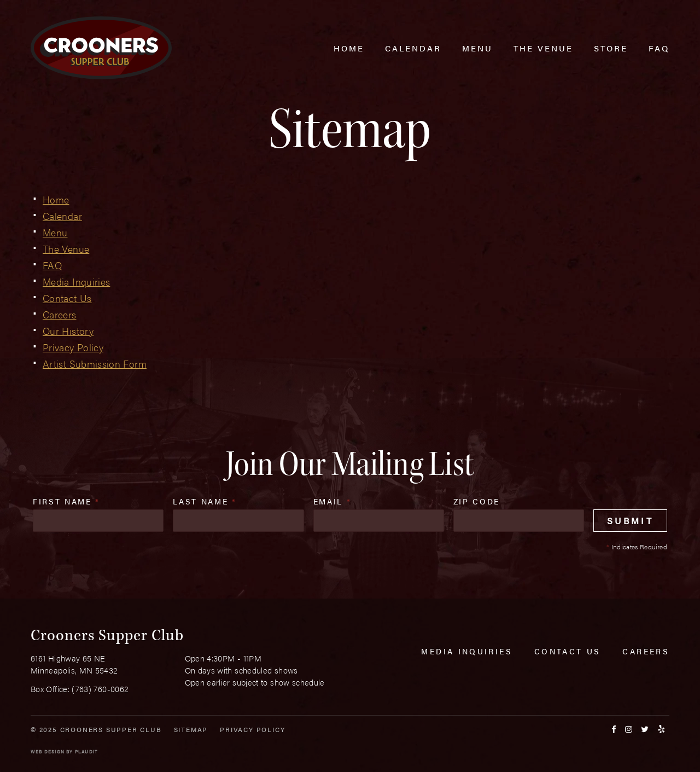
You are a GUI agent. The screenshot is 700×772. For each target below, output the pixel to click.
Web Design (48, 751)
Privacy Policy (252, 729)
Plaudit (86, 751)
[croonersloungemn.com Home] (101, 48)
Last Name (205, 501)
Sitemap (191, 729)
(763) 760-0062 (100, 689)
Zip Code (477, 501)
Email (332, 501)
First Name (66, 501)
